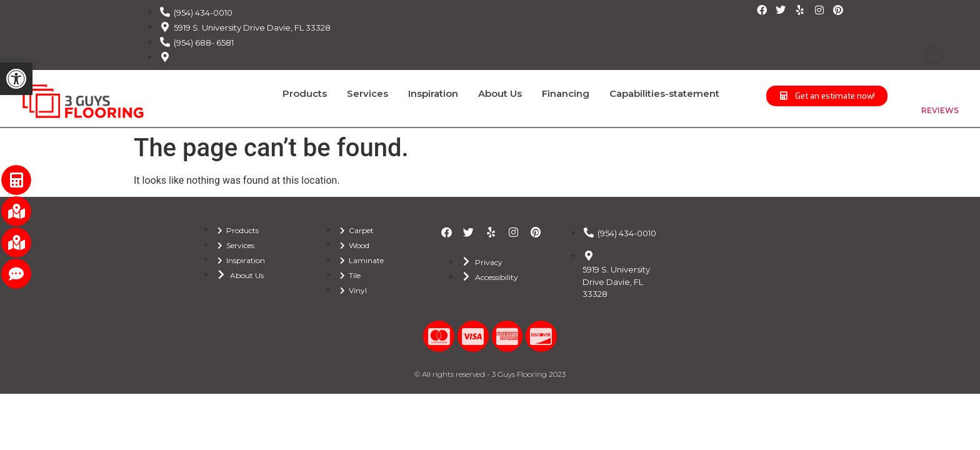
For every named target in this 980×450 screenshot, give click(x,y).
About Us (500, 93)
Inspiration (433, 93)
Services (367, 93)
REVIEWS (940, 110)
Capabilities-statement (664, 93)
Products (305, 93)
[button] (16, 79)
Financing (566, 93)
